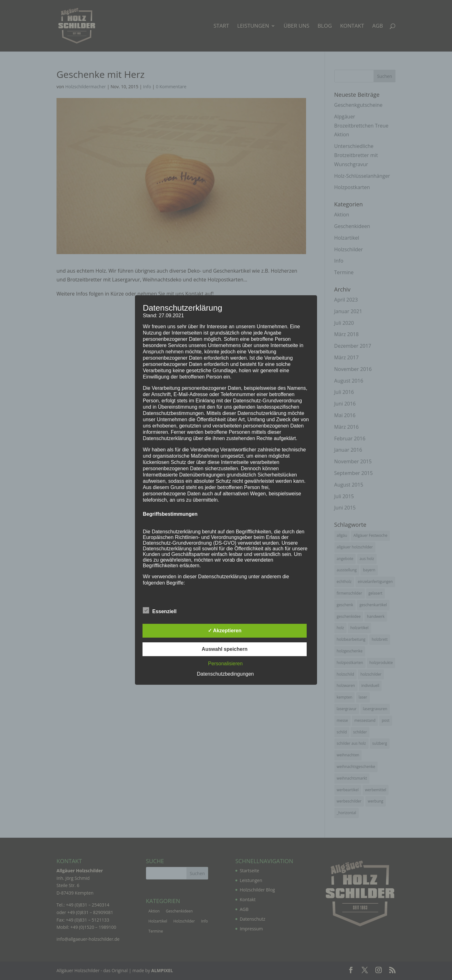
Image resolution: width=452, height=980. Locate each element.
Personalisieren (225, 664)
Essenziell (160, 611)
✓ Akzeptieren (225, 631)
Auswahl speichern (225, 649)
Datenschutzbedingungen (225, 674)
